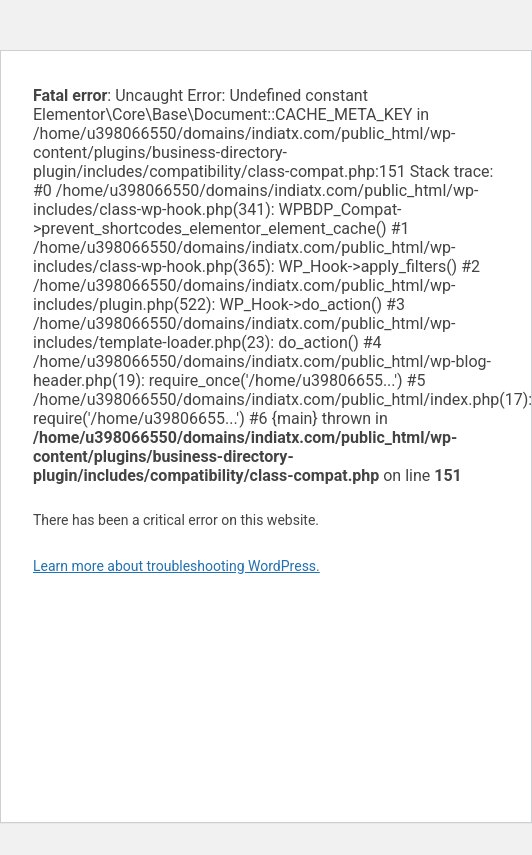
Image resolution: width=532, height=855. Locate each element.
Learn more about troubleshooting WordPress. (176, 566)
